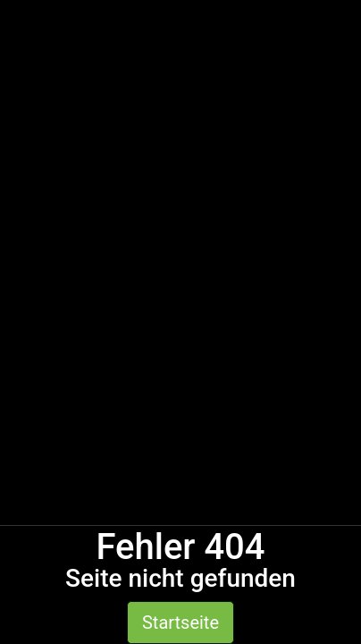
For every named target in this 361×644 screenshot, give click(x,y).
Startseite (180, 623)
